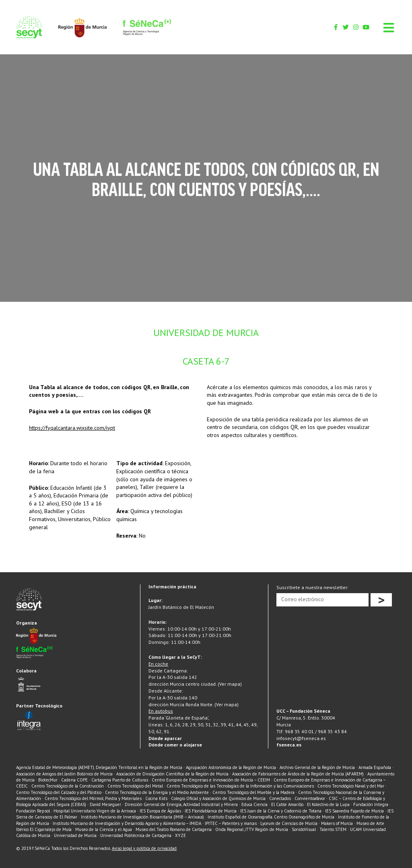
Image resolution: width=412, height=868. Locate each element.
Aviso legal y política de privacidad (144, 848)
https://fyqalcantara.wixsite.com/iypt (72, 428)
